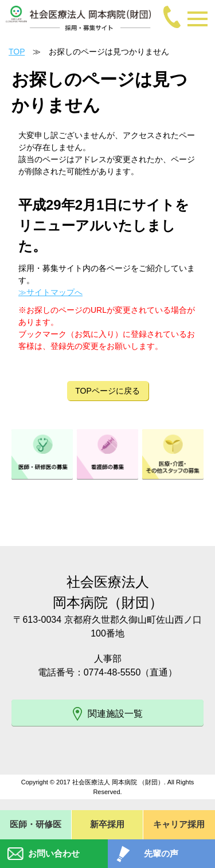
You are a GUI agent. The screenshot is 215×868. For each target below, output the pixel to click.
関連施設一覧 (108, 714)
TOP (17, 52)
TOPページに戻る (107, 391)
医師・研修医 (36, 824)
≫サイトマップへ (50, 292)
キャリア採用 (179, 824)
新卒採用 (107, 824)
